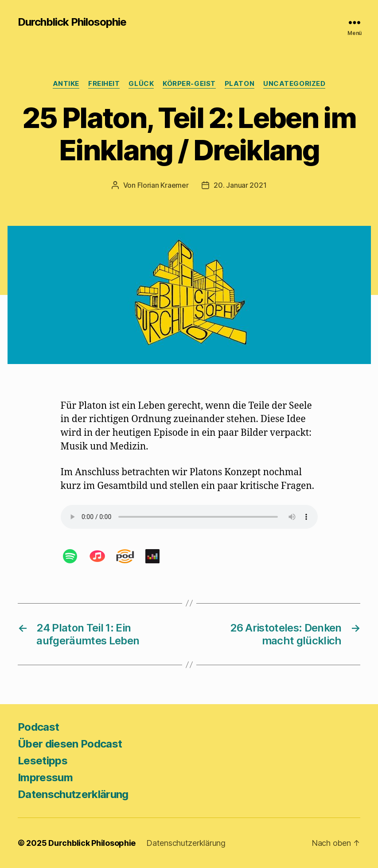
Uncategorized (294, 84)
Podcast (38, 727)
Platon (240, 84)
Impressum (45, 777)
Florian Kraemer (163, 185)
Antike (66, 84)
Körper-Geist (189, 84)
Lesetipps (43, 761)
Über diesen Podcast (70, 744)
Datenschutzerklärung (73, 794)
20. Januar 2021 (240, 185)
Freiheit (104, 84)
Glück (141, 84)
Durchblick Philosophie (72, 22)
